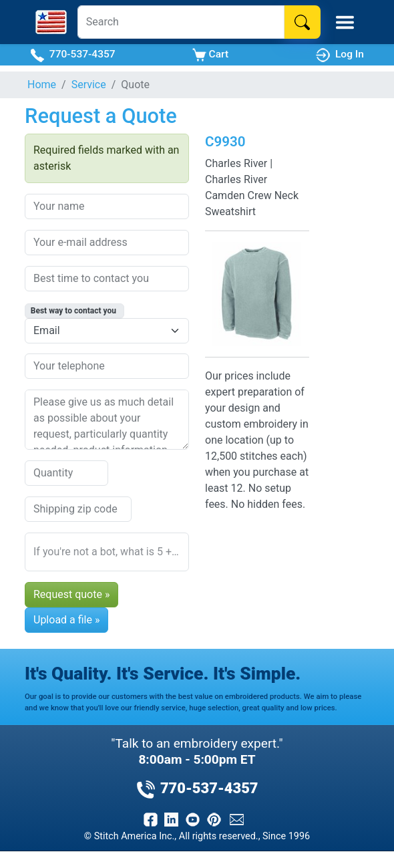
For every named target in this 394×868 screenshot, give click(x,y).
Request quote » (71, 594)
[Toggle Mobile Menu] (345, 22)
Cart (210, 55)
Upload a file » (66, 620)
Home (42, 85)
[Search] (181, 22)
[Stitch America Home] (51, 22)
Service (89, 85)
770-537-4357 (73, 55)
